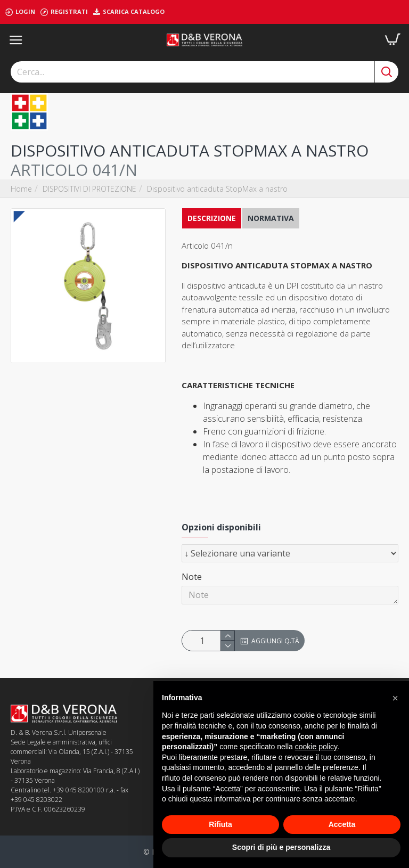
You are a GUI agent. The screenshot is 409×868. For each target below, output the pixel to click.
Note (192, 577)
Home (21, 189)
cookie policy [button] (316, 747)
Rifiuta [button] (220, 824)
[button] (395, 698)
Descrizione (212, 218)
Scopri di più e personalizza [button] (281, 847)
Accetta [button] (342, 824)
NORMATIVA (271, 218)
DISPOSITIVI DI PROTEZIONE (89, 189)
